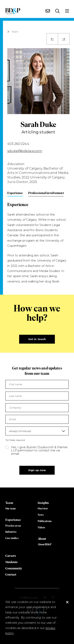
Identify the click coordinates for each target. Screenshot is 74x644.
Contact (11, 574)
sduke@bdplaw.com (25, 151)
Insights (43, 503)
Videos (41, 527)
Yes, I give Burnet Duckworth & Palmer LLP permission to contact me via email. (39, 450)
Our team (10, 509)
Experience (15, 193)
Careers (11, 556)
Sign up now (37, 470)
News (41, 515)
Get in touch (37, 339)
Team (15, 32)
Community (14, 568)
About (42, 539)
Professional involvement (46, 193)
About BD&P (45, 544)
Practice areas (13, 526)
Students (11, 562)
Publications (45, 521)
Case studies (12, 538)
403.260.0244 (18, 144)
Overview (43, 509)
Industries (11, 532)
